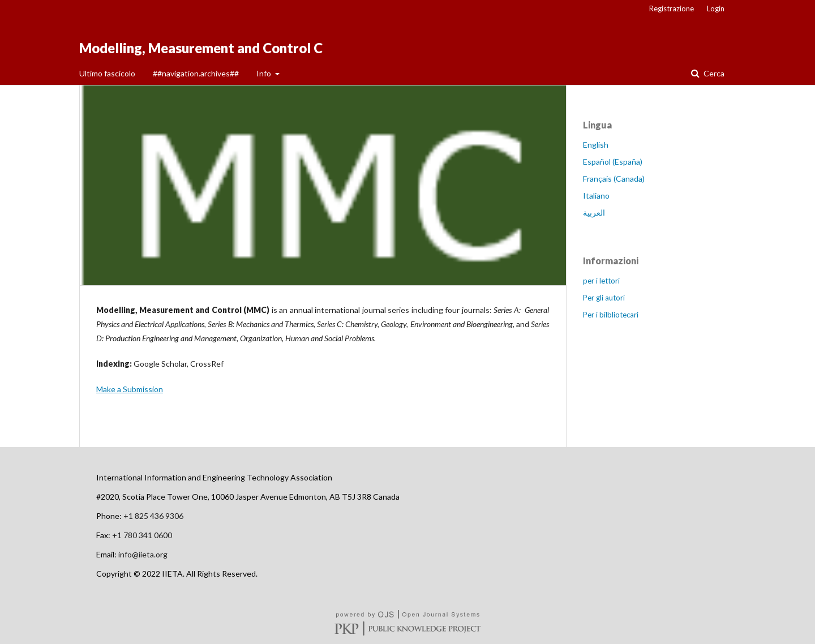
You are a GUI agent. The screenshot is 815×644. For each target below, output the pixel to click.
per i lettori (601, 281)
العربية (594, 212)
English (596, 145)
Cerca (713, 73)
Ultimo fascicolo (107, 73)
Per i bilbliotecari (611, 315)
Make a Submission (130, 389)
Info (265, 73)
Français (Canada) (614, 179)
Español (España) (613, 162)
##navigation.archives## (196, 73)
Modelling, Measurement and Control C (201, 48)
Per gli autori (604, 298)
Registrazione (672, 8)
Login (716, 8)
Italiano (596, 196)
